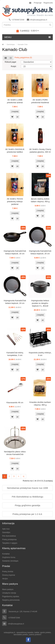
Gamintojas (11, 44)
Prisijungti (38, 3)
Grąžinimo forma (9, 557)
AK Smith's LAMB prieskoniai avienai (15, 101)
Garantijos (6, 532)
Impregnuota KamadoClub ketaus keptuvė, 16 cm (15, 252)
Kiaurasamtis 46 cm (15, 402)
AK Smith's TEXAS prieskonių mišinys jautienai (15, 202)
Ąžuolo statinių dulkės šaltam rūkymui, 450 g (40, 200)
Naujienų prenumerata (11, 600)
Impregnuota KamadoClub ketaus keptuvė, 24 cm (15, 302)
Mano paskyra (8, 589)
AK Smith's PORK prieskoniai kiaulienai (40, 101)
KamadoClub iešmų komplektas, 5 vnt (15, 354)
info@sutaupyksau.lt (37, 20)
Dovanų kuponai (9, 575)
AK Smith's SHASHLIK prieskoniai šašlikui (15, 151)
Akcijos (5, 579)
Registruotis (48, 3)
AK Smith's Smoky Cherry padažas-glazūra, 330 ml (40, 151)
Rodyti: (14, 66)
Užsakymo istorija (9, 593)
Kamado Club (23, 44)
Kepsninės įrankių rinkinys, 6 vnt (40, 354)
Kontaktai (6, 554)
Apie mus (6, 529)
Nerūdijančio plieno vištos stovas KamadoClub (15, 453)
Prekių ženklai (8, 572)
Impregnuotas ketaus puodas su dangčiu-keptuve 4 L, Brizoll (40, 303)
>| (23, 476)
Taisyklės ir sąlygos (10, 543)
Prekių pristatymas (9, 540)
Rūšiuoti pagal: (10, 62)
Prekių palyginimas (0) (23, 58)
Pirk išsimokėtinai (9, 536)
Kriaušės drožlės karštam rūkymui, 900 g (40, 404)
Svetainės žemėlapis (10, 561)
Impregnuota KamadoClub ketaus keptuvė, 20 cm (40, 252)
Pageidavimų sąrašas (11, 596)
